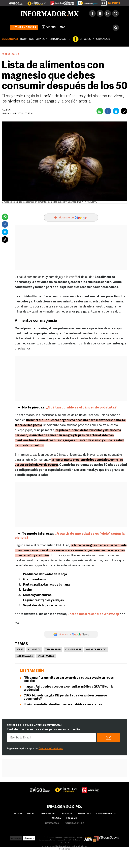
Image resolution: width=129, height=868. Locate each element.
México (31, 814)
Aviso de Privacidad (51, 847)
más (65, 27)
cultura (56, 818)
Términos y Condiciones (51, 749)
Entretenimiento (106, 814)
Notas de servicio (96, 650)
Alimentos (34, 650)
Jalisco (18, 814)
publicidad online (74, 823)
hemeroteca (52, 823)
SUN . (9, 110)
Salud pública (46, 656)
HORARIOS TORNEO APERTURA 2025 (43, 39)
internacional (49, 814)
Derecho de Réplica (68, 847)
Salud (20, 650)
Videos (49, 27)
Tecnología (84, 814)
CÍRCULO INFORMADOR (95, 39)
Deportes (67, 814)
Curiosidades (73, 650)
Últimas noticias (24, 28)
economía (72, 818)
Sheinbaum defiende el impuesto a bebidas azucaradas (63, 705)
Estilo (6, 54)
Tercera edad (53, 650)
